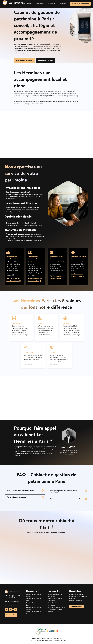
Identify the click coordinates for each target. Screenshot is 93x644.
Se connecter (11, 615)
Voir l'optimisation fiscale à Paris (56, 277)
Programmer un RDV (46, 61)
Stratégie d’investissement (57, 607)
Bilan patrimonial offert (24, 61)
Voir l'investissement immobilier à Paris (14, 279)
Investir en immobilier (76, 594)
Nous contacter (76, 606)
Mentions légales (37, 638)
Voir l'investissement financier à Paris (35, 279)
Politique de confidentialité (53, 638)
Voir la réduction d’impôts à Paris (77, 275)
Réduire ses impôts (76, 601)
